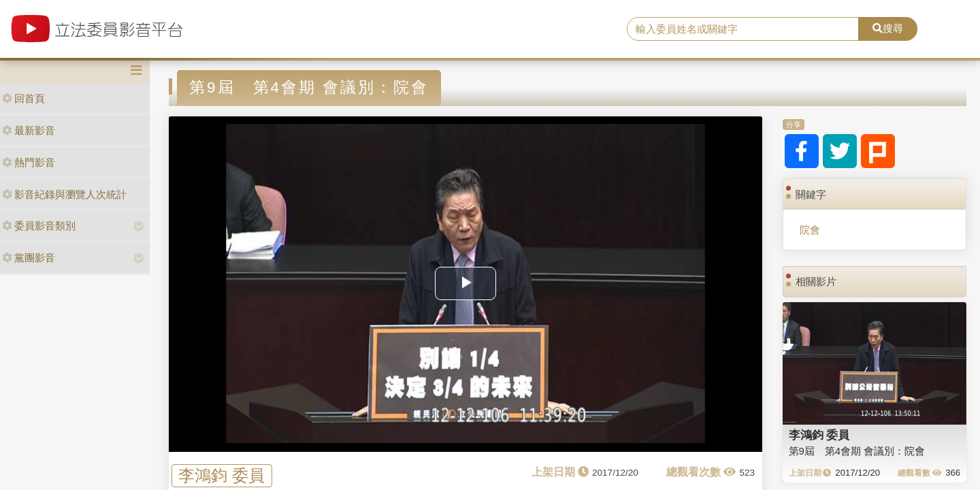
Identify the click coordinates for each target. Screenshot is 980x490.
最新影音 (29, 130)
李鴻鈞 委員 (222, 475)
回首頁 (23, 98)
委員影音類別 (39, 226)
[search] (743, 29)
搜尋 (888, 28)
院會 (810, 230)
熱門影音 (29, 162)
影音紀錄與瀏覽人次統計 (64, 194)
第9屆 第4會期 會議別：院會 (857, 451)
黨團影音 (29, 258)
